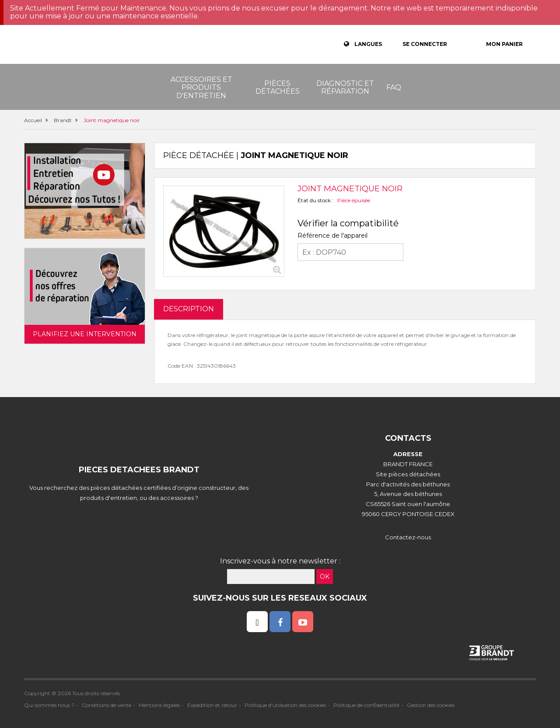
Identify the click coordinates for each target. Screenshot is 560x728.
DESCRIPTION (189, 309)
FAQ (394, 87)
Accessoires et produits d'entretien (201, 88)
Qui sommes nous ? (49, 705)
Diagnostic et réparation (345, 87)
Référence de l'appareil (332, 236)
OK (325, 577)
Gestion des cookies (431, 705)
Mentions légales (159, 705)
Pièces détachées (278, 87)
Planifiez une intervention (85, 334)
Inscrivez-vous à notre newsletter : (280, 561)
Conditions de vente (107, 705)
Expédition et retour (212, 705)
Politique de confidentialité (366, 705)
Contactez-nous (408, 537)
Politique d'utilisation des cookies (285, 705)
